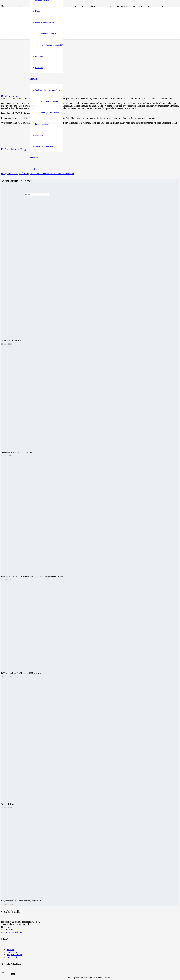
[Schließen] (25, 206)
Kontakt (10, 949)
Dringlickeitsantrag (10, 96)
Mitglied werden (14, 955)
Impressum (12, 952)
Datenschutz (12, 957)
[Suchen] (36, 194)
